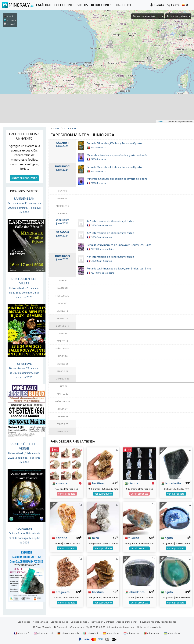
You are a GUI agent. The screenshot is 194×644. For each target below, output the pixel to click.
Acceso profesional (127, 622)
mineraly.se (172, 633)
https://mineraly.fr (151, 627)
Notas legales (41, 622)
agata (167, 538)
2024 (66, 128)
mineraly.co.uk (44, 633)
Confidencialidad (59, 622)
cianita (131, 483)
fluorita (132, 538)
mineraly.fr (22, 633)
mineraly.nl (132, 633)
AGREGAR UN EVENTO (24, 178)
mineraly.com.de (69, 633)
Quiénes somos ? (80, 622)
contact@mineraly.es (122, 627)
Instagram (77, 627)
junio (75, 128)
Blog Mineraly (42, 627)
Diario (57, 128)
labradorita (171, 483)
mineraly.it (91, 633)
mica (94, 538)
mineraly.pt (152, 633)
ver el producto (67, 494)
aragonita (61, 592)
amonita (60, 483)
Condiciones (24, 622)
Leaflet (160, 122)
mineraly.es (111, 633)
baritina (96, 483)
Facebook (61, 627)
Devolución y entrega (103, 622)
